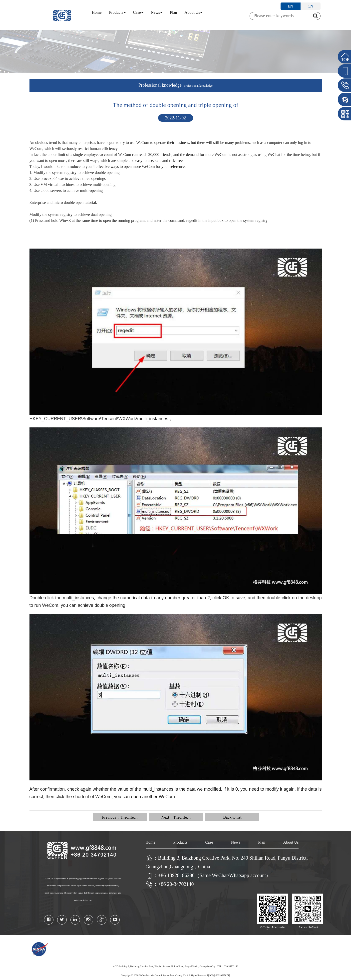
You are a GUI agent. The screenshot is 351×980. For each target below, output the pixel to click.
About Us (194, 12)
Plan (173, 12)
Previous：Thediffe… (120, 817)
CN (310, 6)
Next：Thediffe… (176, 817)
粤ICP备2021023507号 (218, 975)
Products (117, 12)
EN (290, 6)
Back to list (232, 817)
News (157, 12)
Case (138, 12)
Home (97, 12)
